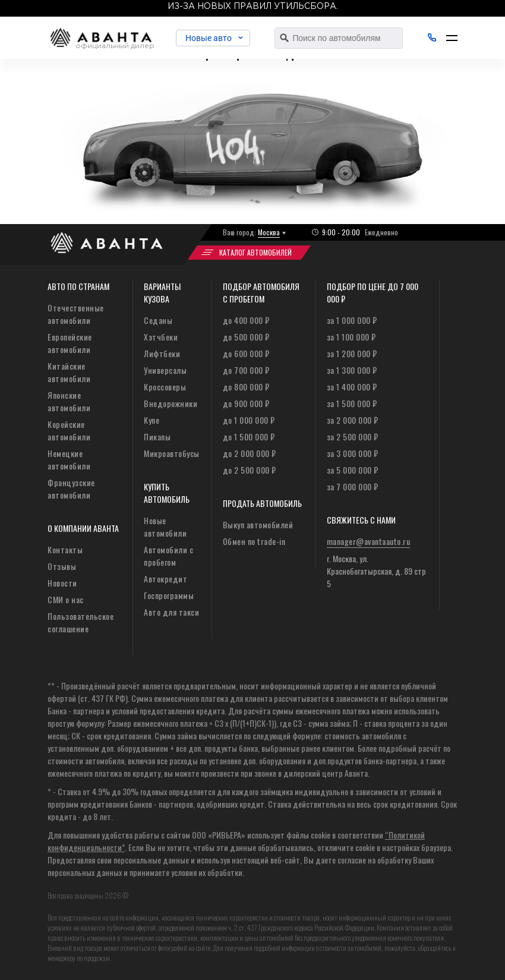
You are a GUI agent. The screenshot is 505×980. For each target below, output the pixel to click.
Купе (151, 420)
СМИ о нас (66, 599)
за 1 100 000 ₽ (351, 337)
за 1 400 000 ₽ (352, 387)
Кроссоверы (165, 387)
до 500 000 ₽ (246, 337)
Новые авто (211, 38)
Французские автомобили (71, 489)
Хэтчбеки (161, 337)
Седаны (158, 320)
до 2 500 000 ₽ (250, 470)
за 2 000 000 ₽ (353, 420)
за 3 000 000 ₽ (353, 453)
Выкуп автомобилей (258, 524)
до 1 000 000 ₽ (249, 420)
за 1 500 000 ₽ (352, 403)
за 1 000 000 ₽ (352, 320)
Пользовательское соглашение (81, 622)
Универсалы (165, 370)
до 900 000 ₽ (246, 403)
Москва (269, 232)
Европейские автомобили (70, 343)
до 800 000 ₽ (246, 387)
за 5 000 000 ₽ (353, 470)
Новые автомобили (165, 527)
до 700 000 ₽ (246, 370)
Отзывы (62, 566)
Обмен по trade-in (254, 541)
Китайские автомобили (69, 372)
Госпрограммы (169, 595)
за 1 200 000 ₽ (352, 353)
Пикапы (157, 437)
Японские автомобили (69, 401)
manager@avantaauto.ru (369, 541)
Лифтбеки (162, 353)
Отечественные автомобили (76, 314)
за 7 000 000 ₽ (353, 486)
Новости (62, 583)
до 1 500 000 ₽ (249, 437)
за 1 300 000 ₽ (352, 370)
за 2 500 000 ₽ (353, 437)
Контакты (65, 549)
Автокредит (165, 579)
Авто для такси (171, 612)
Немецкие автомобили (69, 459)
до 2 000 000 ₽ (250, 453)
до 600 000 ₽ (246, 353)
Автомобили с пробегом (168, 556)
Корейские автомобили (69, 430)
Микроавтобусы (172, 453)
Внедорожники (171, 403)
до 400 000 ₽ (246, 320)
